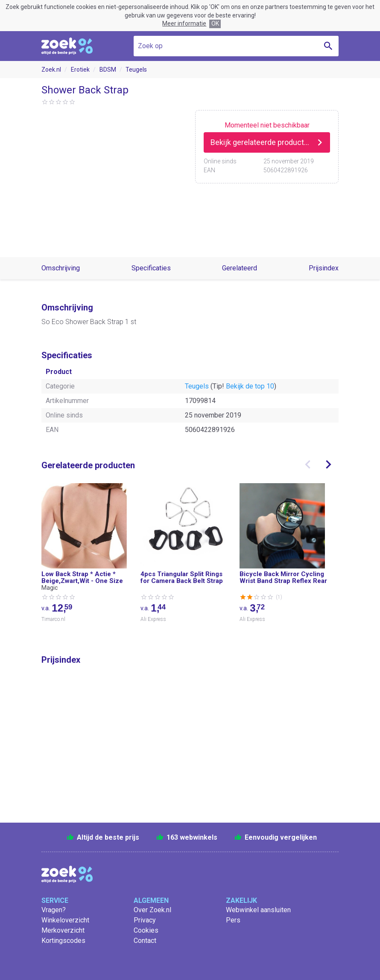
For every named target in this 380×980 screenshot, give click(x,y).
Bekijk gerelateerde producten (262, 142)
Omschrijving (61, 268)
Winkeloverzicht (65, 920)
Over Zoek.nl (152, 910)
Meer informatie (184, 23)
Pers (233, 920)
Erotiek (80, 70)
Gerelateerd (240, 268)
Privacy (145, 920)
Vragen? (54, 910)
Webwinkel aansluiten (258, 910)
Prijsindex (324, 268)
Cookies (146, 930)
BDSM (108, 70)
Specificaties (151, 268)
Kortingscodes (63, 941)
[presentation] (308, 464)
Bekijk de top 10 (250, 386)
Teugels (136, 70)
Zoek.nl (51, 70)
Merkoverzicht (63, 930)
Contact (145, 941)
